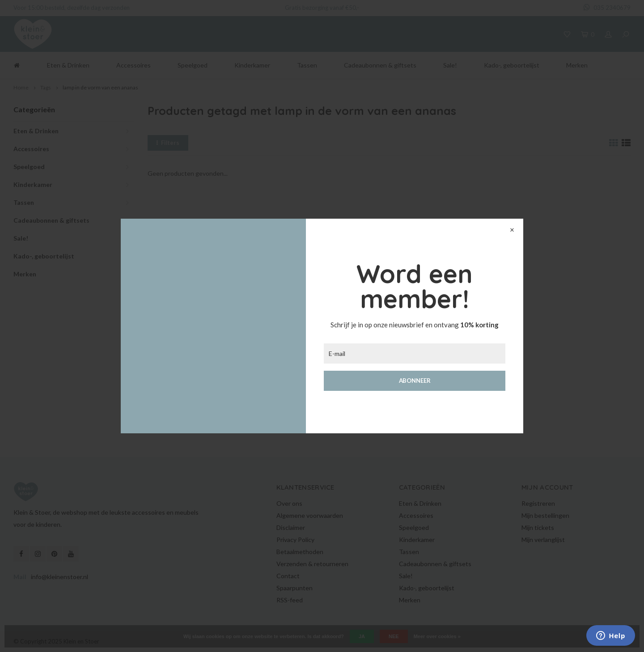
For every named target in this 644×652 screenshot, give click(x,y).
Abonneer (415, 381)
